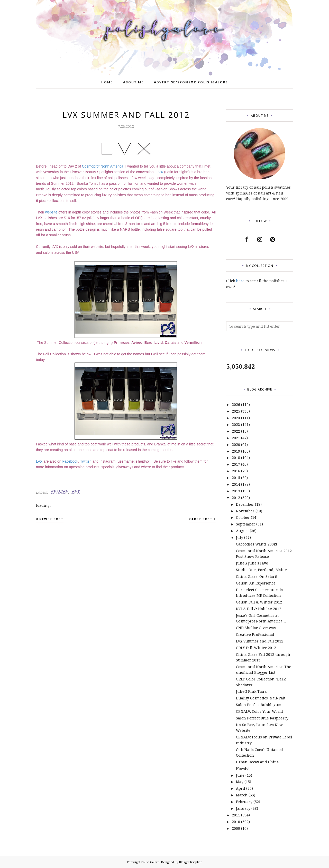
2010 (236, 822)
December (245, 504)
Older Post (201, 519)
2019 (236, 451)
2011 (236, 815)
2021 (236, 438)
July (240, 537)
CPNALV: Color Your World (259, 711)
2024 (236, 418)
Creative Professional (255, 634)
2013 (236, 491)
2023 (236, 425)
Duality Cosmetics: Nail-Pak (261, 698)
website (52, 212)
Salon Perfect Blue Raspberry (262, 718)
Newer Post (51, 519)
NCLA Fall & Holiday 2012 (259, 609)
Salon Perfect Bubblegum (259, 705)
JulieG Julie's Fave (252, 563)
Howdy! (243, 769)
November (245, 511)
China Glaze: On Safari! (257, 576)
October (243, 517)
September (246, 524)
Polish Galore (150, 862)
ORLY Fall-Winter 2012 (256, 648)
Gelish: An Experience (256, 583)
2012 (236, 498)
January (243, 808)
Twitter (85, 461)
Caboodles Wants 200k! (257, 544)
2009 (236, 828)
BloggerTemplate (191, 862)
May (240, 782)
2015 (236, 478)
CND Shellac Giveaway (256, 628)
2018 (236, 458)
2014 (236, 484)
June (240, 775)
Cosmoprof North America (103, 166)
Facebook (70, 461)
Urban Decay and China (257, 762)
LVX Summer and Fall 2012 (260, 641)
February (244, 802)
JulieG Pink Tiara (251, 691)
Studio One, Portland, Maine (261, 570)
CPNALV (59, 492)
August (242, 531)
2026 (236, 404)
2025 (236, 411)
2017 (236, 464)
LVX (160, 172)
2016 (236, 471)
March (242, 795)
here (240, 281)
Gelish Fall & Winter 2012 (259, 602)
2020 (236, 445)
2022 (236, 431)
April (241, 788)
